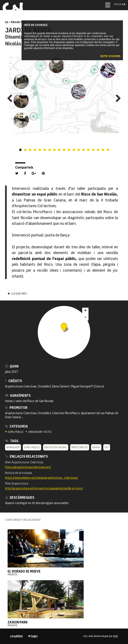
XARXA (96, 447)
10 (64, 150)
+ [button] (85, 311)
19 (108, 150)
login (33, 636)
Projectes (18, 22)
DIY (107, 447)
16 (93, 150)
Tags (12, 441)
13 (79, 150)
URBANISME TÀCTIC (39, 432)
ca (124, 4)
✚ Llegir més (17, 294)
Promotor (16, 408)
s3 (7, 22)
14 (84, 150)
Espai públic (32, 447)
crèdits (14, 381)
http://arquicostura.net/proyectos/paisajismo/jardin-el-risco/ (44, 488)
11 (69, 150)
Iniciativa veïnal (56, 447)
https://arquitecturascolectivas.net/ (28, 467)
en (116, 4)
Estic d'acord (110, 56)
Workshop (13, 447)
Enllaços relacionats (26, 456)
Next (117, 98)
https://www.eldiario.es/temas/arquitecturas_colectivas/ (42, 478)
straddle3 (17, 636)
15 (88, 150)
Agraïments (18, 395)
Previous (11, 98)
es (120, 4)
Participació (80, 447)
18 (103, 150)
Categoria (16, 426)
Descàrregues (20, 497)
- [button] (85, 317)
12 (74, 150)
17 (98, 150)
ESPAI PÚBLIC (15, 432)
